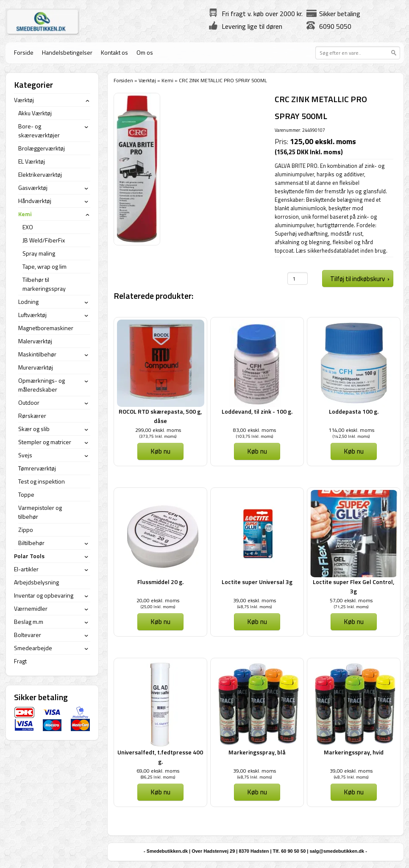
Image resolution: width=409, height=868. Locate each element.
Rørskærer (32, 416)
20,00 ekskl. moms (158, 600)
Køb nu (160, 451)
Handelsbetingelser (67, 52)
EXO (28, 227)
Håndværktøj (35, 201)
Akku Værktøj (35, 113)
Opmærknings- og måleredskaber (42, 385)
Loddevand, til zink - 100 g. (257, 411)
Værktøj (147, 80)
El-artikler (26, 569)
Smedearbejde (33, 648)
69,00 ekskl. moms (158, 771)
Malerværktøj (35, 341)
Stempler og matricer (45, 442)
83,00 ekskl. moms (255, 430)
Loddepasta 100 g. (354, 411)
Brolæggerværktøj (42, 148)
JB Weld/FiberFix (44, 240)
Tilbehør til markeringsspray (44, 284)
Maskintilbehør (37, 354)
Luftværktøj (32, 315)
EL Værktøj (32, 161)
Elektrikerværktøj (40, 174)
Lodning (28, 302)
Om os (145, 52)
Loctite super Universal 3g (257, 582)
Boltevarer (28, 635)
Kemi (167, 80)
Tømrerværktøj (37, 468)
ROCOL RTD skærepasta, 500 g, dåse (160, 416)
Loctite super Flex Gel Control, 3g (353, 586)
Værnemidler (31, 608)
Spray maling (39, 253)
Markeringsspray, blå (257, 752)
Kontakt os (114, 52)
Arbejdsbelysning (36, 582)
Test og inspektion (42, 481)
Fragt (20, 661)
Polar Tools (29, 556)
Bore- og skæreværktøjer (39, 131)
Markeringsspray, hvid (354, 752)
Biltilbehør (31, 543)
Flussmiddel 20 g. (160, 582)
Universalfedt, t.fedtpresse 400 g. (160, 757)
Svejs (25, 455)
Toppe (26, 494)
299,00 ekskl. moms (158, 430)
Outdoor (29, 402)
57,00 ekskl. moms (351, 600)
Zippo (26, 530)
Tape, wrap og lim (45, 266)
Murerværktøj (36, 367)
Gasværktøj (33, 188)
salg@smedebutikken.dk (337, 851)
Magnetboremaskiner (46, 328)
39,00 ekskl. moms (255, 600)
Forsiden (123, 80)
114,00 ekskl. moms (351, 430)
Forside (24, 52)
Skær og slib (34, 429)
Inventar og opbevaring (44, 595)
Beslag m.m (29, 622)
